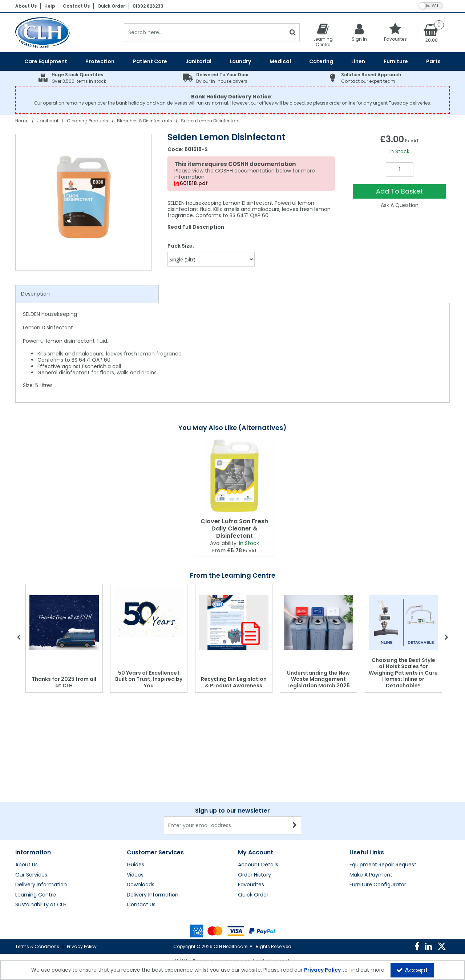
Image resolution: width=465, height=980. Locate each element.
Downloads (141, 885)
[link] (417, 947)
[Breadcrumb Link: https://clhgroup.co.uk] (22, 121)
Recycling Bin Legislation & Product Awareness (234, 682)
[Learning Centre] (323, 35)
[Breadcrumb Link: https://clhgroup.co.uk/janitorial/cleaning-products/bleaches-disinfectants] (145, 121)
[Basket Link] (432, 33)
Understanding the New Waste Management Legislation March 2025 (318, 679)
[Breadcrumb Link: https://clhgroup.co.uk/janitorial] (48, 121)
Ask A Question (400, 205)
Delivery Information (41, 885)
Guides (136, 865)
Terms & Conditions (37, 946)
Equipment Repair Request (383, 865)
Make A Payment (371, 875)
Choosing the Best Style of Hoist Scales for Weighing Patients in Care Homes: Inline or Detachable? (403, 673)
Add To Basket (399, 191)
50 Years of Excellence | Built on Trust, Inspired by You (149, 679)
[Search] (205, 32)
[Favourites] (396, 32)
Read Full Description (196, 227)
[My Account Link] (359, 32)
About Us (26, 6)
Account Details (258, 865)
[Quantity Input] (400, 170)
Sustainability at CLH (41, 905)
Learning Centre (36, 895)
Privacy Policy (82, 946)
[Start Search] (293, 32)
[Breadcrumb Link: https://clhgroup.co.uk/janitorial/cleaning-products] (88, 121)
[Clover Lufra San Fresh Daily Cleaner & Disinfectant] (234, 475)
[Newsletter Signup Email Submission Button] (295, 825)
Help (50, 6)
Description (35, 294)
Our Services (31, 875)
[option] (84, 202)
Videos (135, 875)
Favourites (251, 885)
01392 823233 (148, 6)
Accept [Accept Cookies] (412, 970)
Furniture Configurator (378, 885)
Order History (254, 875)
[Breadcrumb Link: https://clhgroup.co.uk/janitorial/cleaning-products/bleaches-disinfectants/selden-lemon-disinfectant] (210, 121)
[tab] (87, 294)
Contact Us (76, 6)
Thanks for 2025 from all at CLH (64, 682)
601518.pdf (191, 184)
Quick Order (111, 6)
